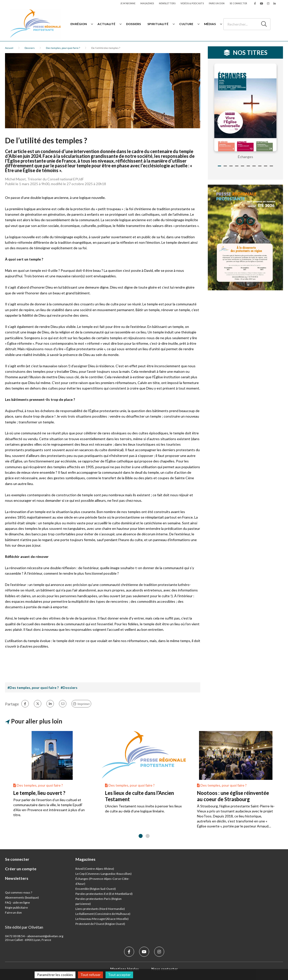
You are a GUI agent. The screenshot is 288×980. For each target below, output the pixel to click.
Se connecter (238, 3)
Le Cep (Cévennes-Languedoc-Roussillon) (104, 874)
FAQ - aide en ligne (17, 902)
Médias (210, 24)
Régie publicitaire (16, 907)
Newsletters (167, 3)
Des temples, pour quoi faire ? (63, 48)
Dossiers (133, 24)
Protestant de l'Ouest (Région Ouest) (100, 924)
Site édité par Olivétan (24, 927)
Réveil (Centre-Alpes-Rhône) (95, 869)
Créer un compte (21, 869)
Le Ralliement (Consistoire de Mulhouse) (103, 914)
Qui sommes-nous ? (19, 892)
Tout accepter (119, 975)
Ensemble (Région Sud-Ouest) (96, 889)
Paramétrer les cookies (55, 975)
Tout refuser (90, 975)
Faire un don (217, 3)
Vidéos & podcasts (192, 3)
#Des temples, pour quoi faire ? (33, 688)
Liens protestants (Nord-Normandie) (100, 909)
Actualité (106, 24)
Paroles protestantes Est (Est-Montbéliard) (104, 894)
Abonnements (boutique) (22, 897)
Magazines (147, 3)
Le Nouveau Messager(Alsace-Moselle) (102, 919)
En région (79, 24)
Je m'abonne (128, 3)
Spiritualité (158, 24)
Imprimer (84, 704)
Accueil (9, 48)
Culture (186, 24)
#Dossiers (69, 688)
